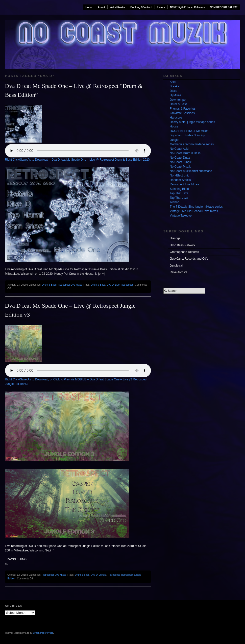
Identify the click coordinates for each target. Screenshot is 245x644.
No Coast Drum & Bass (185, 153)
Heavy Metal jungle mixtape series (192, 122)
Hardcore (176, 118)
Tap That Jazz (179, 193)
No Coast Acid (179, 149)
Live (117, 285)
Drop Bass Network (183, 245)
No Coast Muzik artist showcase (191, 171)
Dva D (110, 285)
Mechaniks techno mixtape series (192, 144)
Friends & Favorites (183, 109)
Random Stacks (180, 180)
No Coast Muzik (180, 167)
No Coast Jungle (181, 162)
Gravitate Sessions (182, 113)
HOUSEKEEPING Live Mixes (189, 131)
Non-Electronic (180, 175)
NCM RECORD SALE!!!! (224, 7)
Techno (175, 202)
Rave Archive (179, 272)
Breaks (174, 86)
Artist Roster (118, 7)
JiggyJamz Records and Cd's (189, 259)
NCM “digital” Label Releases (187, 7)
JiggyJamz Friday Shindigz (187, 135)
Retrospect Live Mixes (70, 285)
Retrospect (127, 285)
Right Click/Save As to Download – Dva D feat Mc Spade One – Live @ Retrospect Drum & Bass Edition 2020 (77, 160)
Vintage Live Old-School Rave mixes (194, 211)
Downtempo (178, 100)
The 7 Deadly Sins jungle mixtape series (196, 207)
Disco (173, 91)
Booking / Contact (141, 7)
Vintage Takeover (181, 216)
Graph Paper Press (43, 633)
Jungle (103, 575)
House (174, 126)
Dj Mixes (175, 95)
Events (161, 7)
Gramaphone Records (184, 252)
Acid (173, 82)
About (101, 7)
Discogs (175, 238)
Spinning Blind (179, 189)
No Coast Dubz (180, 158)
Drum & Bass (49, 285)
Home (89, 7)
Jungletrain (177, 266)
